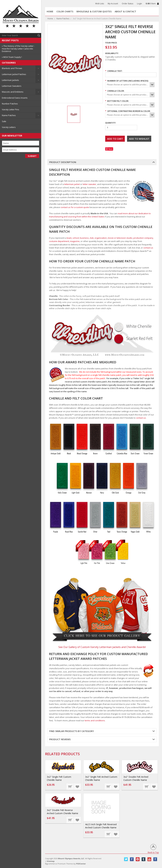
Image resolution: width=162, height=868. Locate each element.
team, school (73, 238)
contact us (148, 248)
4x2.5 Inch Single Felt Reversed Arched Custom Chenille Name (101, 826)
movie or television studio (120, 238)
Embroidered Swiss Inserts (15, 98)
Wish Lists (100, 4)
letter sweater (89, 184)
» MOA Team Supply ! (12, 57)
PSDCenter (81, 864)
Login (139, 4)
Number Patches (10, 104)
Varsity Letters (9, 127)
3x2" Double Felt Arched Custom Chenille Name (136, 778)
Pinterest (138, 859)
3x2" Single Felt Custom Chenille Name (59, 778)
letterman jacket (72, 184)
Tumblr (144, 859)
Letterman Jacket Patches (14, 74)
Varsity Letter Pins (11, 109)
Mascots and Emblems (13, 92)
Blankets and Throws (12, 68)
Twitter (126, 859)
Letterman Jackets (10, 80)
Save (110, 149)
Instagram (155, 859)
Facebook (132, 859)
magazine (75, 241)
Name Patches (9, 115)
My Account (113, 4)
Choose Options (70, 786)
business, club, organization (93, 238)
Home (50, 19)
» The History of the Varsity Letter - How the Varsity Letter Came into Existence (18, 49)
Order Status (128, 4)
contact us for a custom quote (75, 207)
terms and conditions (95, 720)
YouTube (149, 859)
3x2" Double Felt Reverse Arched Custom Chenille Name (62, 812)
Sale (4, 121)
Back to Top (153, 852)
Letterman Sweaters (12, 86)
